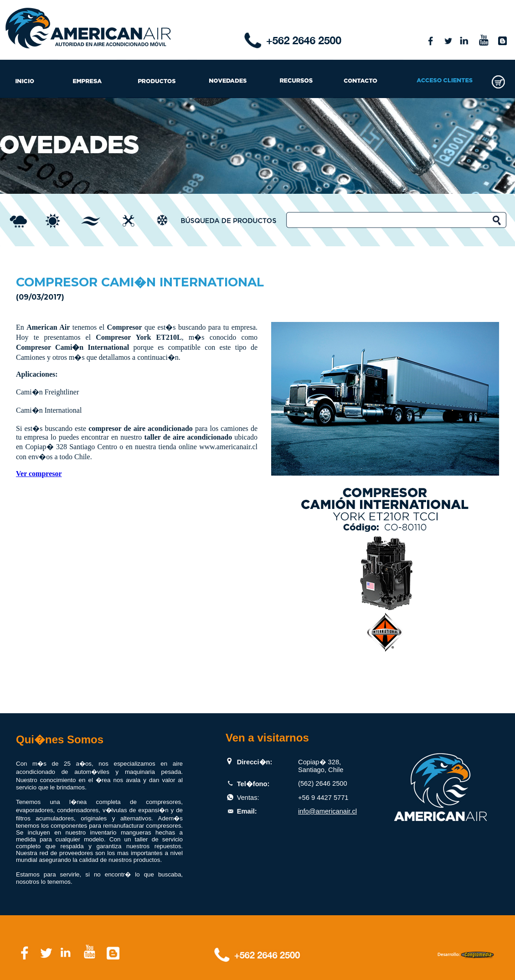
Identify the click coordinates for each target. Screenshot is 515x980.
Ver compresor (39, 474)
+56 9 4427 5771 (323, 798)
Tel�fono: (253, 784)
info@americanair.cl (327, 811)
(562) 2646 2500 (323, 783)
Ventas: (248, 798)
